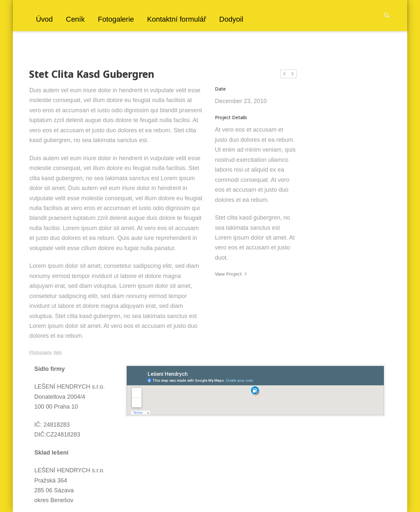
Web (57, 352)
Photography (40, 352)
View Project (231, 274)
